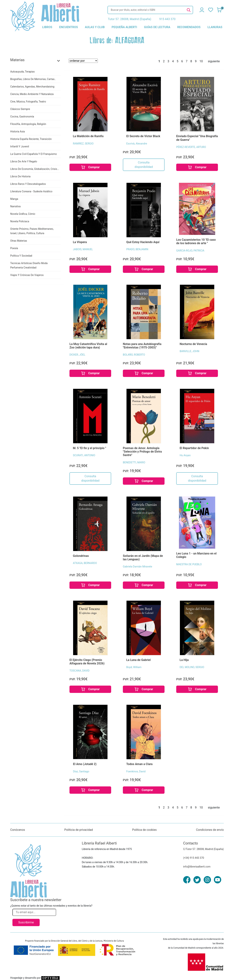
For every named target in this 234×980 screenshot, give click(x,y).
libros (47, 27)
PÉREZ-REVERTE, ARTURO (191, 147)
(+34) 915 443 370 (194, 858)
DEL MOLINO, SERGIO (192, 667)
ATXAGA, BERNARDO (85, 563)
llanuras (215, 27)
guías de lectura (157, 27)
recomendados (189, 27)
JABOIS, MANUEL (83, 249)
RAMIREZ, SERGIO (83, 144)
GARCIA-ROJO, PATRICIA (190, 251)
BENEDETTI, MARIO (134, 462)
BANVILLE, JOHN (189, 351)
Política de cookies (144, 830)
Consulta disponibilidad (144, 165)
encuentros (69, 27)
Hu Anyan (185, 455)
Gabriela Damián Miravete (137, 567)
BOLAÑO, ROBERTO (134, 355)
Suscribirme (26, 922)
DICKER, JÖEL (77, 355)
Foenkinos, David (136, 771)
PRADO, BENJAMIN (137, 249)
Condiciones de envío (210, 830)
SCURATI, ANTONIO (84, 455)
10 (201, 61)
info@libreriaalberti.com (197, 867)
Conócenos (18, 830)
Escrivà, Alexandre (137, 144)
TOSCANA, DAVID (79, 671)
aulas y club (95, 27)
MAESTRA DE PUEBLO (189, 564)
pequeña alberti (124, 27)
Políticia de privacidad (79, 830)
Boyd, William (134, 667)
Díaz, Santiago (81, 771)
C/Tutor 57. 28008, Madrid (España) (203, 849)
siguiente (214, 61)
